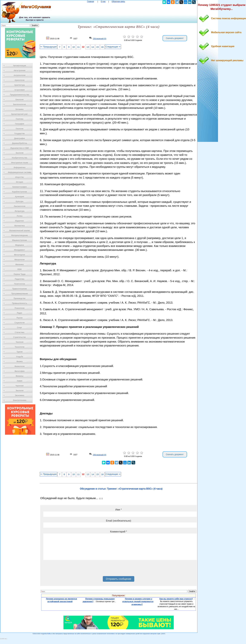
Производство (20, 298)
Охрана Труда (20, 274)
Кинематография (20, 187)
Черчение (20, 386)
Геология (20, 129)
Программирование (19, 294)
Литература (20, 211)
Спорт (20, 328)
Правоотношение (20, 289)
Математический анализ (20, 231)
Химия (20, 381)
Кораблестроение (20, 192)
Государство (20, 134)
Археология (20, 80)
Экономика (19, 395)
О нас (103, 2)
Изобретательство (20, 158)
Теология (19, 342)
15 (97, 47)
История (20, 182)
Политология (20, 284)
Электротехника (19, 400)
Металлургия (20, 255)
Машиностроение (20, 240)
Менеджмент (20, 250)
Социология (20, 323)
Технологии (20, 347)
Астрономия (20, 90)
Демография (20, 138)
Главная (91, 2)
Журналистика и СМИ (19, 148)
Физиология (20, 366)
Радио (20, 313)
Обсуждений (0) (100, 39)
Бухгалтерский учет (20, 114)
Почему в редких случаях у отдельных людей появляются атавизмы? (138, 602)
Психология (20, 308)
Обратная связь (118, 2)
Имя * (119, 510)
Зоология (20, 153)
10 (74, 47)
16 (102, 47)
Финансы (20, 376)
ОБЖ (20, 269)
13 (88, 47)
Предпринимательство (20, 95)
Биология (20, 100)
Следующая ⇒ (113, 47)
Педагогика (20, 279)
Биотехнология (19, 104)
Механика (20, 264)
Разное (20, 318)
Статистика (19, 332)
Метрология (20, 260)
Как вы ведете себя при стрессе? (176, 599)
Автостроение (20, 70)
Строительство (20, 337)
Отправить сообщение (118, 579)
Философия (20, 371)
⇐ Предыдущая (49, 47)
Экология (20, 391)
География (20, 124)
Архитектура (20, 85)
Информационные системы (19, 172)
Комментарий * (118, 532)
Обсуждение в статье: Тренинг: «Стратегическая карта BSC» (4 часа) (121, 489)
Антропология (20, 75)
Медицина (19, 245)
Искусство (20, 177)
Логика (20, 216)
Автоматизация (19, 66)
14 (93, 47)
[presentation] (66, 569)
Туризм (20, 352)
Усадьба (20, 357)
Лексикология (20, 206)
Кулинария (20, 197)
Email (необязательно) (119, 521)
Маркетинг (20, 221)
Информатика (20, 167)
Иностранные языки (19, 163)
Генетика (20, 119)
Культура (20, 201)
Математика (20, 226)
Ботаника (20, 109)
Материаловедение (20, 235)
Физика (20, 361)
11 (78, 47)
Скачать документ (175, 38)
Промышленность (20, 303)
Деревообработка (20, 143)
